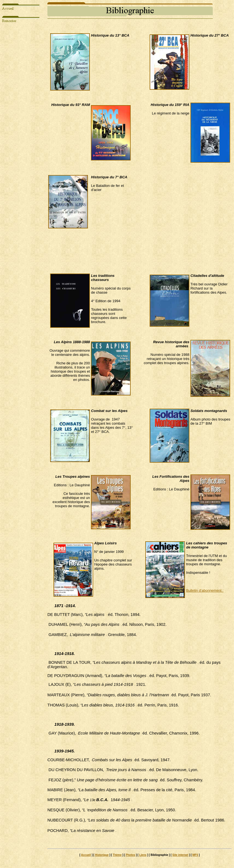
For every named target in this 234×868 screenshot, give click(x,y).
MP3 (195, 855)
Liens (143, 855)
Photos (130, 855)
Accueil (86, 855)
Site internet (180, 855)
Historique (102, 855)
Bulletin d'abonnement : (205, 590)
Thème (117, 855)
